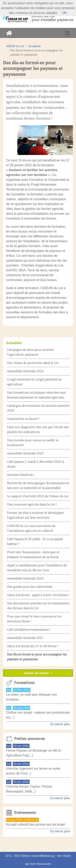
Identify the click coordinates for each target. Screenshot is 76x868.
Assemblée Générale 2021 (25, 638)
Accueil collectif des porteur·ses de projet (36, 824)
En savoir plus (60, 724)
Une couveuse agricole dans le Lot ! (32, 505)
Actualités (34, 46)
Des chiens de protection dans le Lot (33, 363)
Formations (24, 683)
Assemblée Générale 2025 (25, 453)
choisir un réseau (37, 673)
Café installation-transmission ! (29, 630)
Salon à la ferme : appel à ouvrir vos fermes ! (38, 595)
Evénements (25, 813)
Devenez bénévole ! (21, 475)
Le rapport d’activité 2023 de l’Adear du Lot (38, 496)
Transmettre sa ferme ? (23, 419)
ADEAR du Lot (15, 46)
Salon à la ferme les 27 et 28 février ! (33, 646)
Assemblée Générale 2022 (25, 578)
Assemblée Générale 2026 (25, 371)
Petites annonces (30, 739)
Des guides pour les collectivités (30, 587)
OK (65, 13)
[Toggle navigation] (67, 33)
